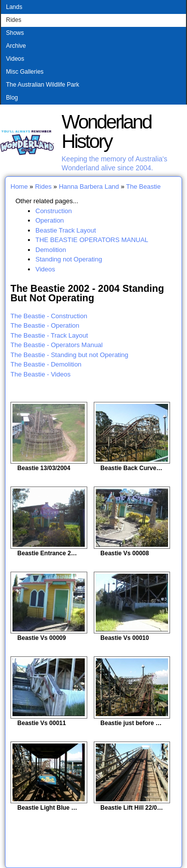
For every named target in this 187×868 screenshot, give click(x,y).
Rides (14, 20)
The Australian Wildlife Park (43, 85)
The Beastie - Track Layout (49, 335)
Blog (12, 98)
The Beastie (143, 186)
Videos (15, 59)
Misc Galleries (25, 72)
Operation (50, 220)
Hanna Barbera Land (89, 186)
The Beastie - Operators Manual (57, 345)
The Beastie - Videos (40, 374)
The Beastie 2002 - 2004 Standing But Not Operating (87, 293)
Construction (54, 211)
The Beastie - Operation (45, 325)
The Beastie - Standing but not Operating (69, 355)
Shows (15, 33)
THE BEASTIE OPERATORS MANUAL (92, 240)
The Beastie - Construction (49, 316)
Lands (14, 7)
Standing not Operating (69, 259)
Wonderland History (107, 131)
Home (19, 186)
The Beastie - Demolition (46, 364)
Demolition (51, 250)
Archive (16, 46)
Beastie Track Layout (66, 230)
